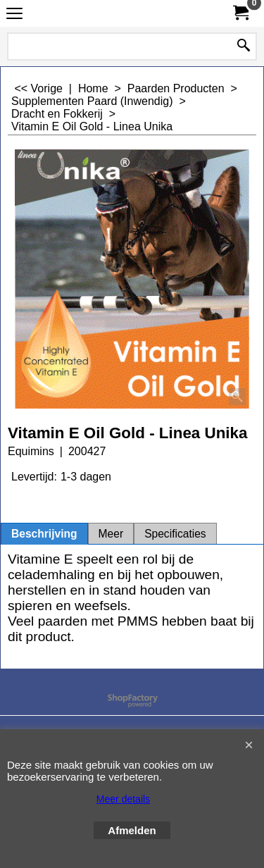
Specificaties (175, 534)
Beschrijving (44, 534)
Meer (111, 534)
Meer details (123, 799)
